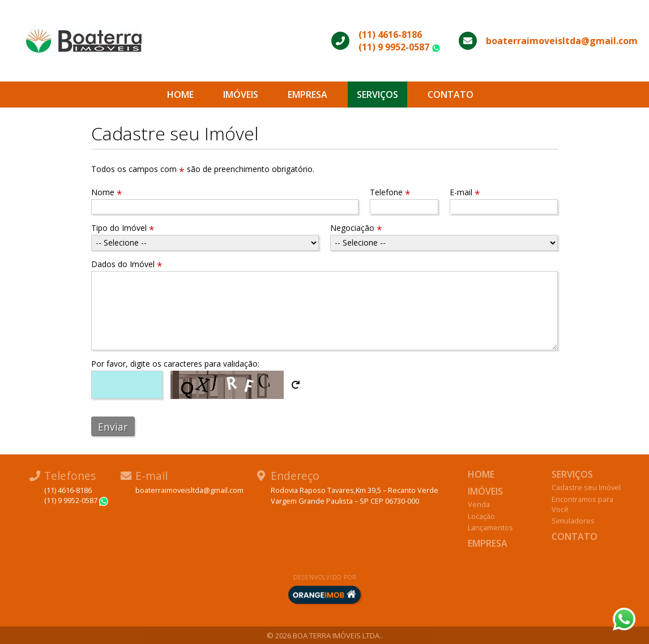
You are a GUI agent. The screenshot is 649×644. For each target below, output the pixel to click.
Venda (479, 504)
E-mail (465, 192)
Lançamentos (490, 527)
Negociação (356, 228)
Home (180, 95)
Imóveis (241, 95)
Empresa (308, 95)
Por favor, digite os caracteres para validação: (175, 364)
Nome (107, 192)
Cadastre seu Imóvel (586, 487)
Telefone (390, 192)
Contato (451, 95)
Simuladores (573, 521)
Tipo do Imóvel (123, 228)
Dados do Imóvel (127, 264)
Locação (481, 516)
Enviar (113, 427)
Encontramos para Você (582, 504)
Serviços (377, 95)
